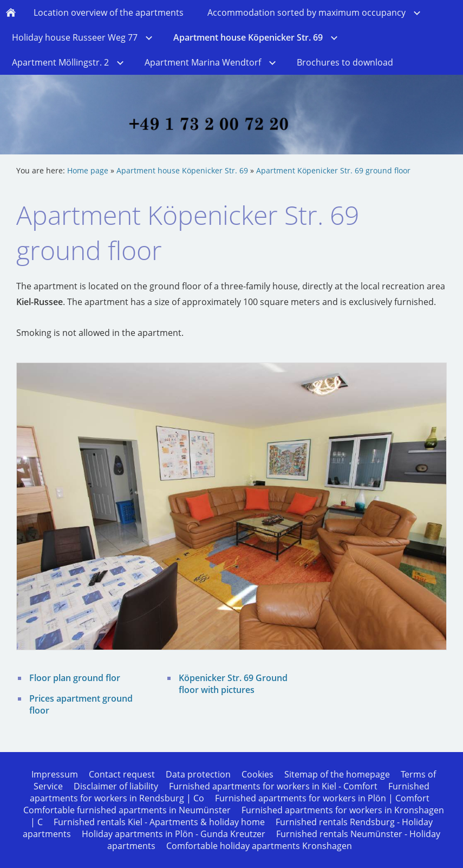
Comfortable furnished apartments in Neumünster (127, 810)
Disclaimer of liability (116, 786)
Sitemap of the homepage (337, 774)
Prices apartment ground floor (81, 704)
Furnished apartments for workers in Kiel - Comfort (273, 786)
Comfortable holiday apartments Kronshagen (259, 846)
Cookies (257, 774)
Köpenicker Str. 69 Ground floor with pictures (233, 684)
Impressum (55, 774)
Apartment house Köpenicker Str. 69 (182, 170)
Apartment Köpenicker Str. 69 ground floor (333, 170)
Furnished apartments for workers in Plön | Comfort (322, 798)
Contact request (122, 774)
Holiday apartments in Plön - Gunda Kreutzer (174, 834)
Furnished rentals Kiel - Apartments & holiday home (159, 822)
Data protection (198, 774)
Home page (88, 170)
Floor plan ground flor (75, 678)
